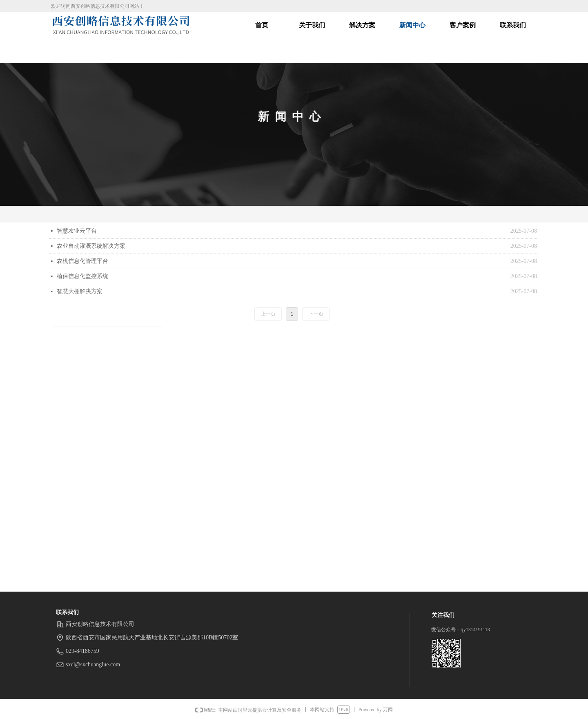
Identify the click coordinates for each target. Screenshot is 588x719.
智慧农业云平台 (77, 231)
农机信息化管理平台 (82, 261)
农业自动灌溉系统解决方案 (91, 246)
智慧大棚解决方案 (80, 291)
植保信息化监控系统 (82, 276)
